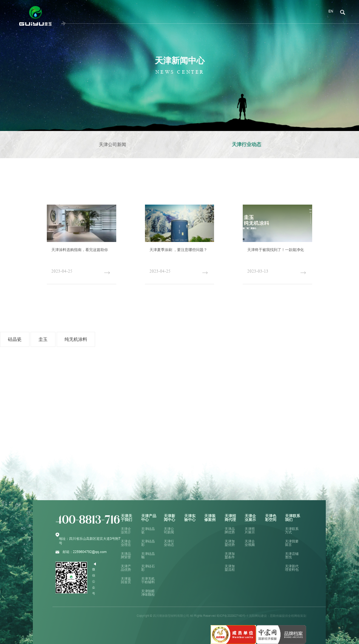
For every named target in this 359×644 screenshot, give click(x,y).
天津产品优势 (126, 568)
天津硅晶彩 (148, 543)
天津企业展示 (250, 518)
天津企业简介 (126, 531)
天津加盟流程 (230, 568)
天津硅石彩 (148, 568)
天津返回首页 (126, 580)
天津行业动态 (247, 144)
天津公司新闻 (112, 145)
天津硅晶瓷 (148, 531)
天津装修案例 (210, 518)
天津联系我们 (293, 518)
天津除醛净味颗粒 (148, 593)
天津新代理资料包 (292, 568)
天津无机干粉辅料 (148, 580)
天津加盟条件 (230, 555)
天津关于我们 (126, 518)
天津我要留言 (292, 543)
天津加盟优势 (230, 543)
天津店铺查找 (292, 555)
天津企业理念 (126, 543)
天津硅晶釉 (148, 555)
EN (331, 11)
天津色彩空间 (271, 518)
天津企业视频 (250, 543)
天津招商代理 (230, 518)
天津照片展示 (250, 531)
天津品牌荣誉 (126, 555)
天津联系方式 (292, 531)
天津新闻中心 (169, 518)
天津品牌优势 (230, 531)
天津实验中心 (190, 518)
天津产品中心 (149, 518)
